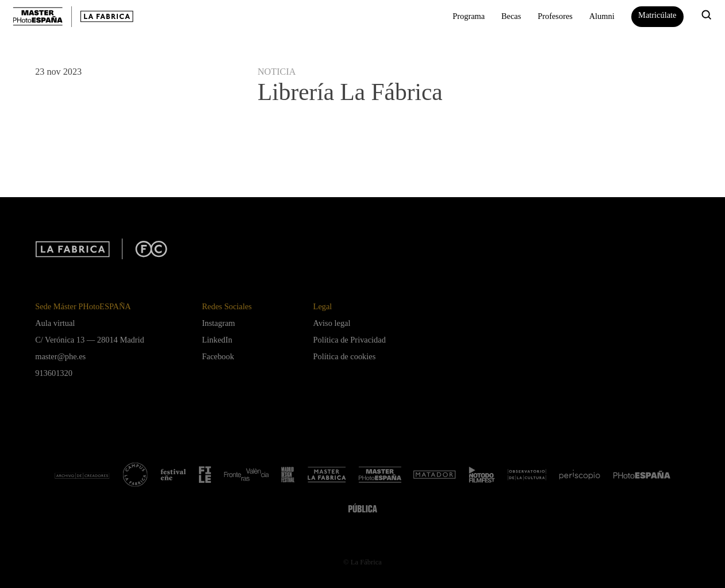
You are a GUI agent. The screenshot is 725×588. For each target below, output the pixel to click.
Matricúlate (657, 15)
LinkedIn (217, 340)
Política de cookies (345, 356)
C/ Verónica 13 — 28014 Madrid (90, 340)
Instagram (218, 323)
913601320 (54, 373)
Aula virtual (55, 323)
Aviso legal (332, 323)
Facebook (218, 356)
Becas (511, 16)
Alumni (602, 16)
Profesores (555, 16)
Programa (469, 16)
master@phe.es (60, 356)
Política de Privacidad (350, 340)
